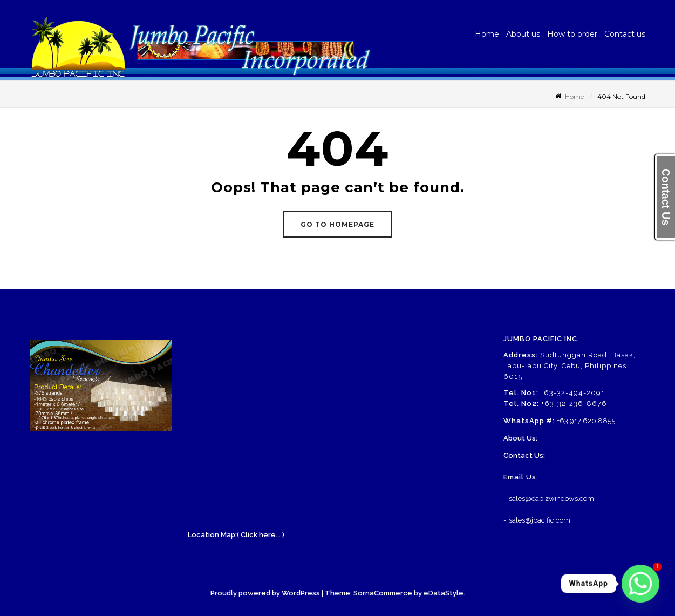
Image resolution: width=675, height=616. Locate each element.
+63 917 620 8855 (586, 421)
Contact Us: (524, 455)
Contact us (625, 34)
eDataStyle (444, 593)
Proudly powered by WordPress (265, 593)
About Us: (520, 438)
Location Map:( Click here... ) (236, 535)
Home (487, 34)
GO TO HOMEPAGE (337, 224)
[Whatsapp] (640, 584)
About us (523, 34)
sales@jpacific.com (540, 520)
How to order (572, 34)
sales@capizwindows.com (551, 499)
